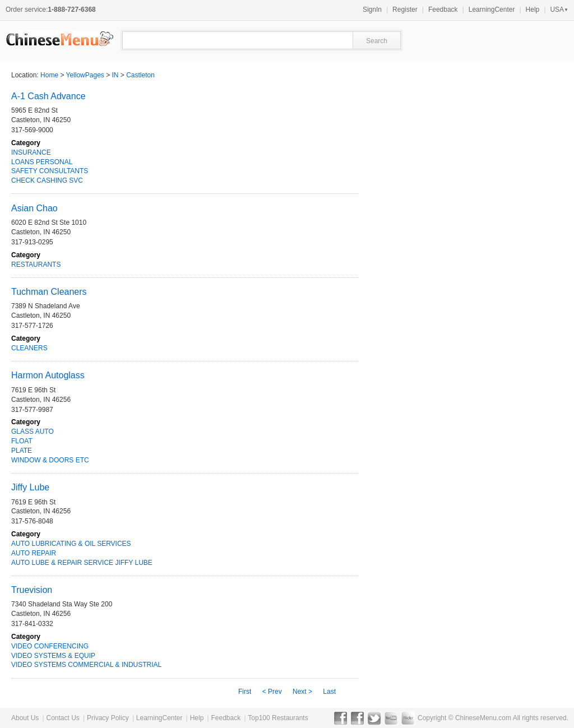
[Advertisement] (439, 384)
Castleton (140, 75)
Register (405, 10)
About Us (25, 718)
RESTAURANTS (36, 265)
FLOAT (22, 441)
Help (533, 10)
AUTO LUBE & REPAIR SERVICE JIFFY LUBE (82, 563)
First (245, 692)
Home (49, 75)
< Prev (272, 692)
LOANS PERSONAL (42, 162)
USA (559, 10)
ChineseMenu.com (483, 718)
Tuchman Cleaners (49, 292)
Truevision (32, 590)
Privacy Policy (108, 718)
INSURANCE (31, 152)
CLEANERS (29, 348)
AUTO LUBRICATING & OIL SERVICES (71, 544)
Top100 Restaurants (278, 718)
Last (329, 692)
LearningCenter (492, 10)
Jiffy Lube (30, 487)
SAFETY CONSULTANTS (50, 171)
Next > (302, 692)
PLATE (22, 451)
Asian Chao (34, 208)
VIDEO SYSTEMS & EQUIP (53, 656)
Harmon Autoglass (48, 375)
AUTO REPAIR (34, 553)
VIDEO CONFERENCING (50, 646)
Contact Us (63, 718)
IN (115, 75)
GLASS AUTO (33, 432)
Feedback (443, 10)
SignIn (372, 10)
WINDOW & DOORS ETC (50, 460)
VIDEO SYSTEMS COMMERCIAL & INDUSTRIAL (86, 665)
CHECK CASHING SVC (47, 180)
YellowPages (85, 75)
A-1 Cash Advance (48, 96)
